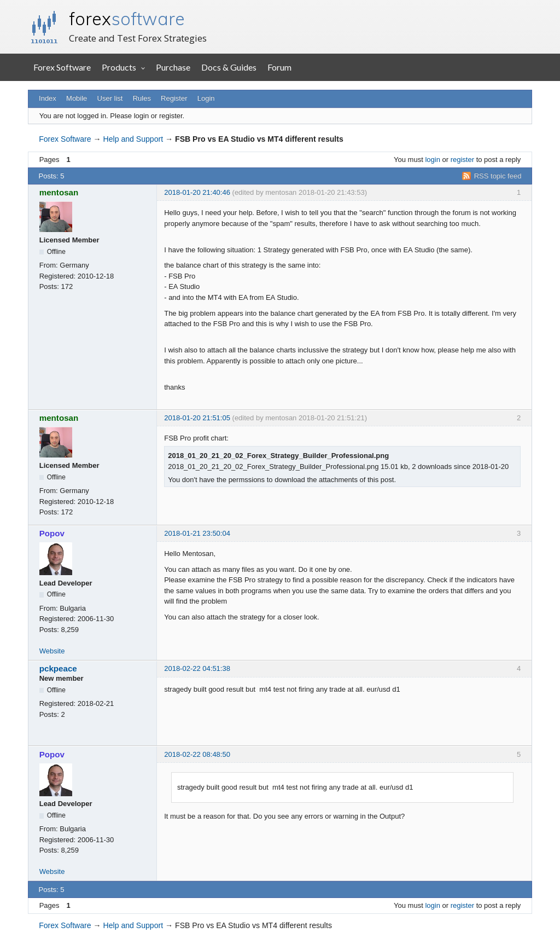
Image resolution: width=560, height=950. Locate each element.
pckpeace (58, 668)
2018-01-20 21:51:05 (197, 418)
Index (48, 98)
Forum (279, 67)
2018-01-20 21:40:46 (197, 192)
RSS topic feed (498, 176)
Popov (52, 533)
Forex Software (62, 67)
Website (52, 651)
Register (174, 98)
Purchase (173, 67)
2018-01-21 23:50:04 (197, 533)
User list (110, 98)
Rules (142, 98)
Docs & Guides (229, 67)
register (462, 160)
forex (127, 19)
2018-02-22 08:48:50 (197, 754)
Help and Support (133, 139)
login (432, 160)
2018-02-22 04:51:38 (197, 668)
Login (206, 98)
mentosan (59, 192)
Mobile (77, 98)
